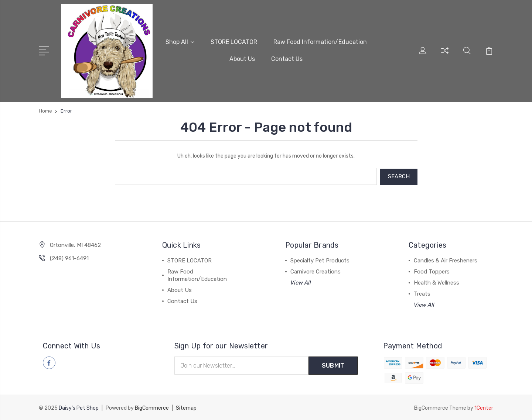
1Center (484, 407)
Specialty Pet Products (320, 260)
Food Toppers (432, 271)
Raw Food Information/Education (320, 42)
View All (301, 282)
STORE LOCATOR (234, 42)
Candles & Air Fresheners (446, 260)
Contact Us (287, 59)
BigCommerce (152, 407)
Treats (422, 293)
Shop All (180, 42)
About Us (242, 59)
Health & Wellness (436, 282)
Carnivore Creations (316, 271)
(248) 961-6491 (69, 258)
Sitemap (186, 407)
